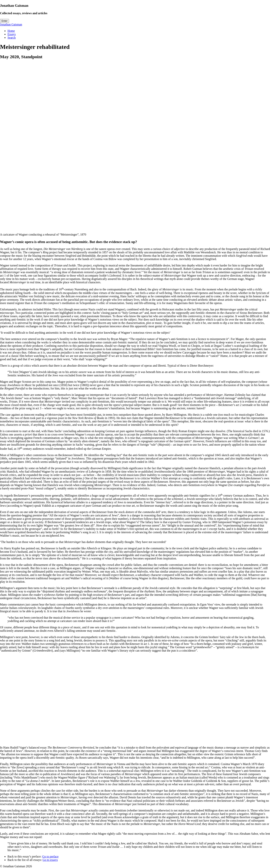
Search (12, 38)
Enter (4, 21)
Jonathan (11, 24)
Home (11, 31)
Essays (12, 34)
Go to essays (50, 860)
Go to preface (50, 856)
